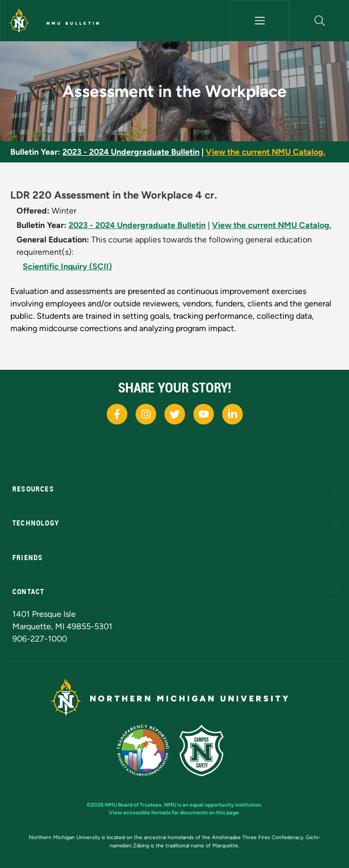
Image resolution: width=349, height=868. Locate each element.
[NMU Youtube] (204, 414)
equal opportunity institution (225, 805)
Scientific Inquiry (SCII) (67, 266)
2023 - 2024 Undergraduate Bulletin (131, 152)
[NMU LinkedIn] (232, 414)
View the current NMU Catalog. (265, 152)
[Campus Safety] (206, 750)
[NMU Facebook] (117, 414)
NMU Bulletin (74, 23)
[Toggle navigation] (260, 21)
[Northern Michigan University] (19, 21)
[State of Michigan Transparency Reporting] (148, 750)
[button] (320, 21)
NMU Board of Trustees (133, 805)
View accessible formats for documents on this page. (174, 813)
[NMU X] (175, 414)
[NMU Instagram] (146, 414)
